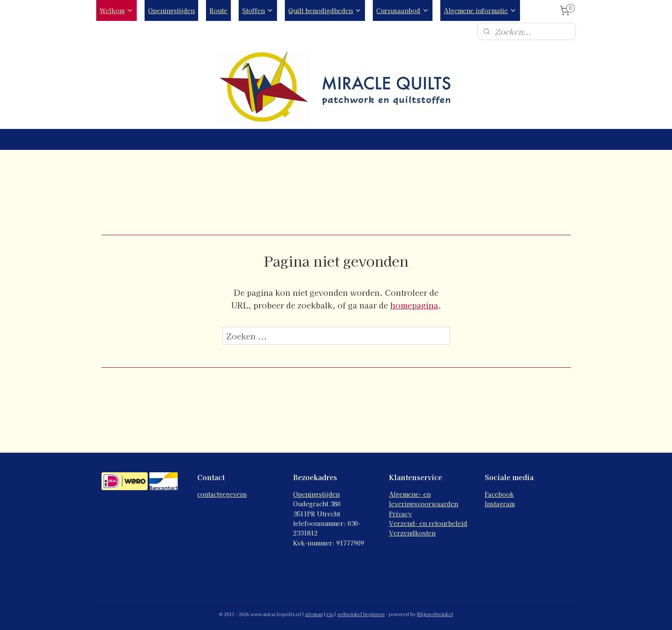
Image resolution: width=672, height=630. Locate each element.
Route (218, 10)
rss (330, 614)
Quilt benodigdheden (325, 10)
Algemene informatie (480, 10)
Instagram (500, 504)
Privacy (400, 514)
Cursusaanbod (403, 10)
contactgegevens (222, 494)
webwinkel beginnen (361, 614)
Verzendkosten (412, 533)
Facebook (499, 494)
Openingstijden (171, 10)
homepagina (414, 305)
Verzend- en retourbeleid (428, 523)
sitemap (314, 614)
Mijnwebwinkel (435, 614)
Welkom (117, 10)
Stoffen (258, 10)
